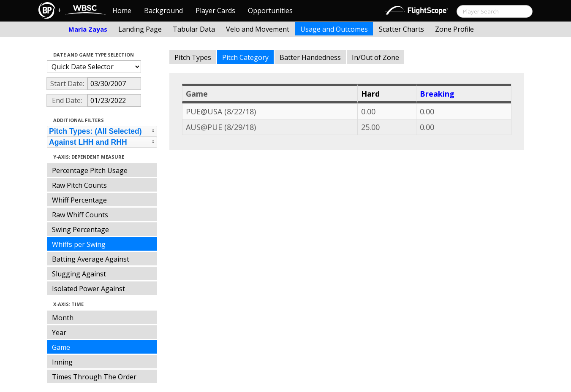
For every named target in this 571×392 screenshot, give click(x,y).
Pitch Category (245, 57)
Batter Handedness (310, 57)
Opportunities (270, 11)
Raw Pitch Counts (79, 185)
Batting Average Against (91, 259)
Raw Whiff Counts (80, 215)
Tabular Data (194, 29)
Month (63, 318)
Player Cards (215, 11)
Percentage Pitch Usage (90, 170)
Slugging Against (79, 274)
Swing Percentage (80, 230)
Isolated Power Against (88, 289)
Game (61, 347)
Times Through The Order (94, 377)
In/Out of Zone (375, 57)
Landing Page (140, 29)
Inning (62, 362)
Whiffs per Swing (79, 244)
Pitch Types (193, 57)
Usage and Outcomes (334, 29)
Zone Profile (454, 29)
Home (122, 11)
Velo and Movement (258, 29)
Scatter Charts (401, 29)
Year (59, 333)
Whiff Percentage (79, 200)
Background (163, 11)
